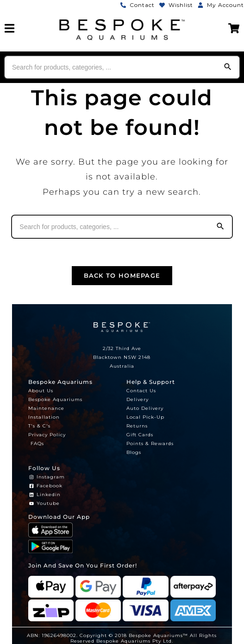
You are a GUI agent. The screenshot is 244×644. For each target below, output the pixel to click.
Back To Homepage (122, 275)
